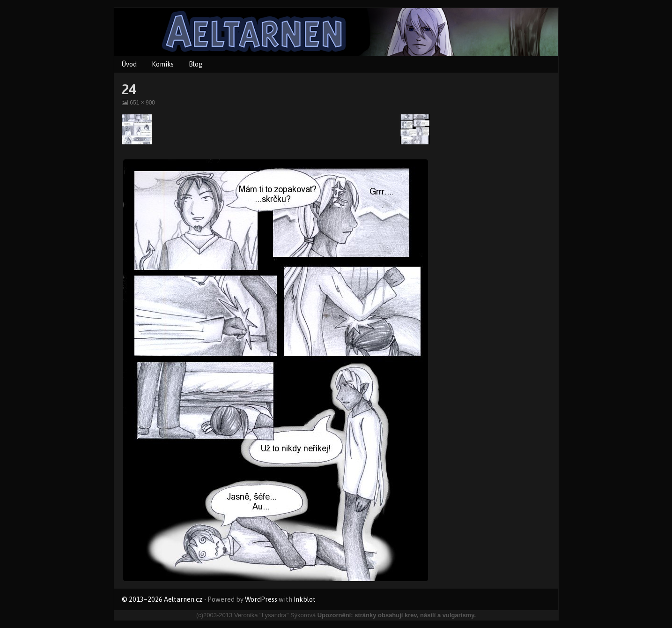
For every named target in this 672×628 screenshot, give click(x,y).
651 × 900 (142, 103)
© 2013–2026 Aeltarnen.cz (162, 599)
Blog (196, 64)
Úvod (129, 64)
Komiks (163, 64)
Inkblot (305, 599)
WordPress (261, 599)
